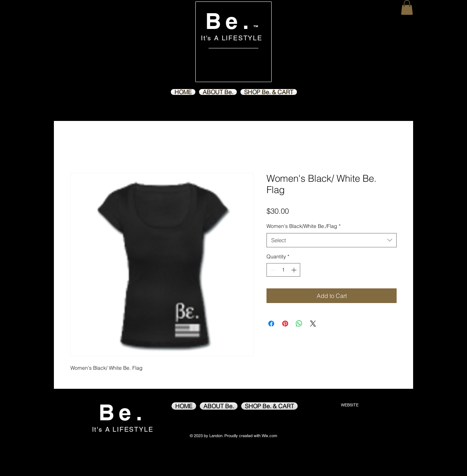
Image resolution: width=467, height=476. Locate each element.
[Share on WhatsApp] (299, 324)
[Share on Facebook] (271, 324)
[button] (407, 8)
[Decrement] (272, 270)
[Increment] (295, 270)
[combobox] (332, 240)
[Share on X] (313, 324)
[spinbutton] (283, 270)
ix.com (271, 436)
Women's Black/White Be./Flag (304, 226)
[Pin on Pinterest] (285, 324)
